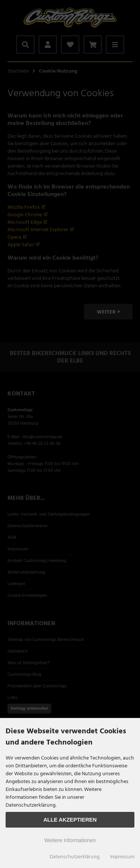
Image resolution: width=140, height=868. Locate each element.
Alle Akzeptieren (70, 820)
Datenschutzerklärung (75, 857)
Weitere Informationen (70, 840)
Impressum (122, 857)
